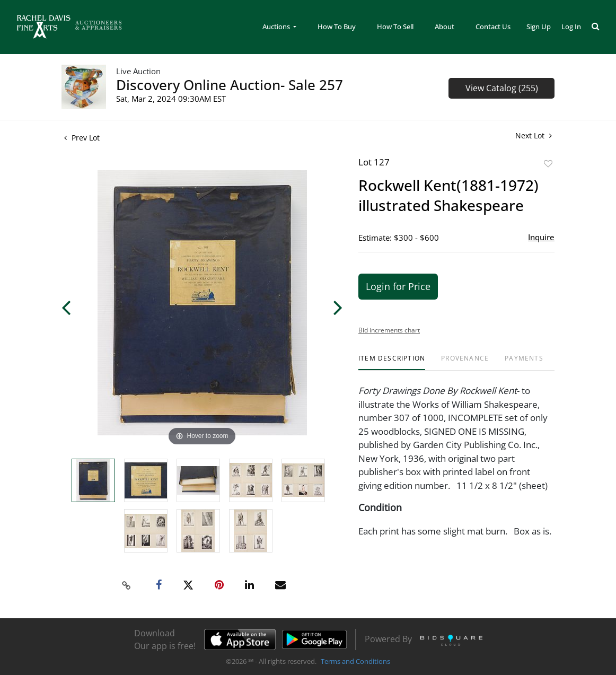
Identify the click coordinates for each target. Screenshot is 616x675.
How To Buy (337, 27)
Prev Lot (82, 138)
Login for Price (398, 286)
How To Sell (395, 27)
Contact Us (493, 27)
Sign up (539, 27)
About (445, 27)
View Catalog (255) (502, 88)
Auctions (277, 27)
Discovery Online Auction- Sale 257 (230, 85)
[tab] (392, 362)
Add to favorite (548, 164)
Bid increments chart (389, 330)
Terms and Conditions (355, 661)
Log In (571, 27)
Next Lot (534, 135)
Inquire (541, 237)
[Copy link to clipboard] (127, 585)
